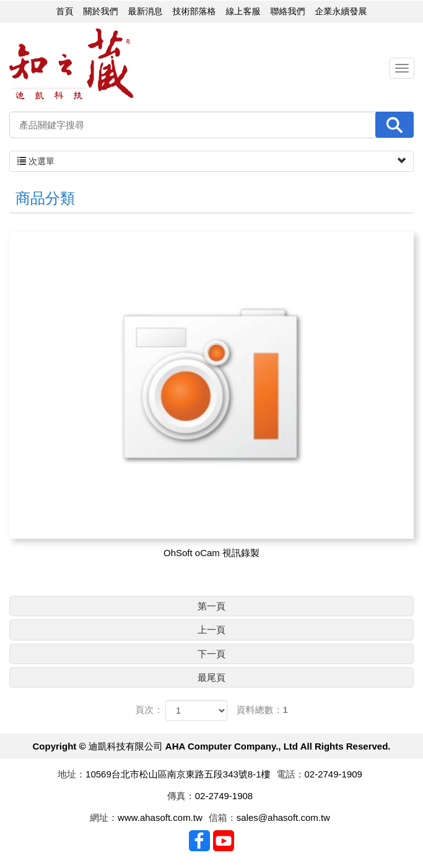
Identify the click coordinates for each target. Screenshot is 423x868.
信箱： (223, 817)
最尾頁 (211, 677)
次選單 (211, 161)
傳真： (181, 796)
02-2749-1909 (334, 774)
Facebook (199, 841)
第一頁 (211, 606)
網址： (104, 817)
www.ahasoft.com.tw (160, 817)
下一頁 (211, 654)
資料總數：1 (262, 710)
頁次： (149, 710)
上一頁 (211, 630)
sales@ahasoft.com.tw (283, 817)
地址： (72, 774)
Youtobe (224, 841)
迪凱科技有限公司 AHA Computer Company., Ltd (71, 64)
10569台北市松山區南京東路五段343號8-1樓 (178, 774)
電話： (291, 774)
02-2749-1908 (224, 796)
